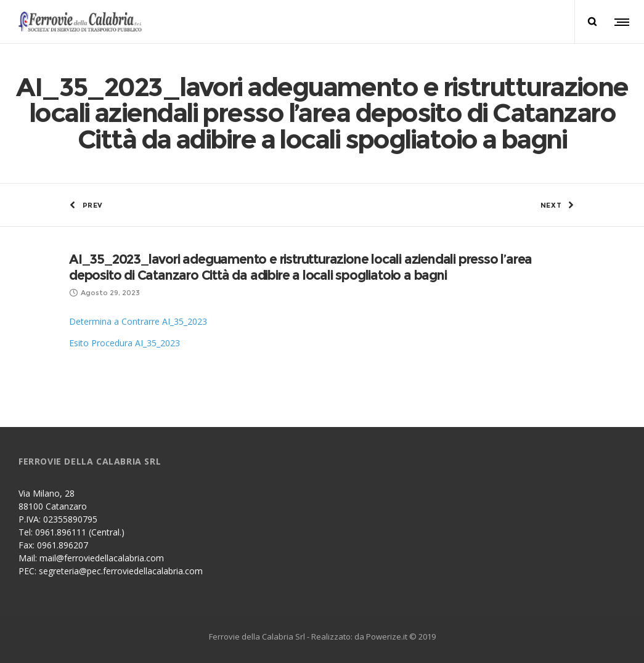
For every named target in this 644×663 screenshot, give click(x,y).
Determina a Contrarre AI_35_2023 (138, 321)
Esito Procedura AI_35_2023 (124, 343)
